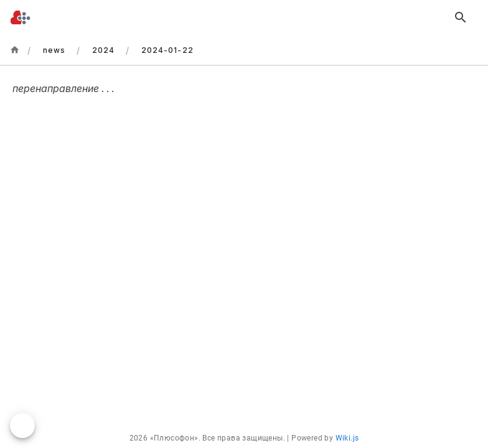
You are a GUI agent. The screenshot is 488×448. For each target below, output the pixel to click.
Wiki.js (347, 438)
